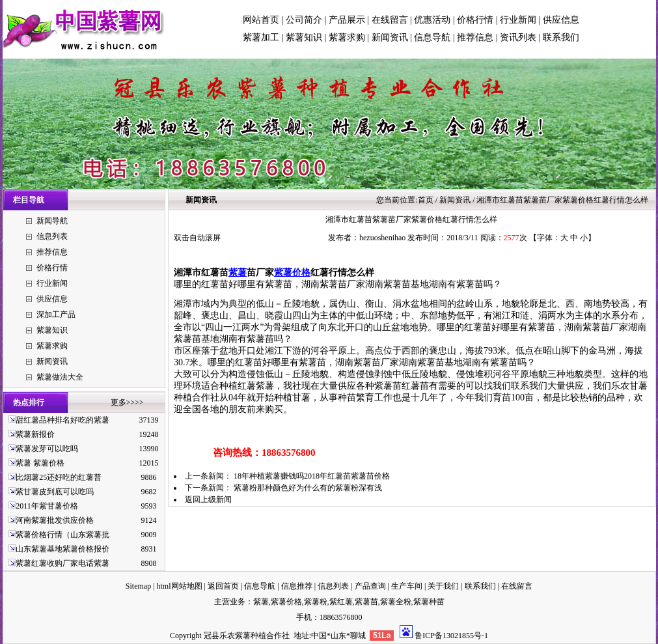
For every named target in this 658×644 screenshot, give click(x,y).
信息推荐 (297, 586)
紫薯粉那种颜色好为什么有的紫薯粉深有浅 (308, 488)
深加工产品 (56, 315)
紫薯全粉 (396, 602)
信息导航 (432, 37)
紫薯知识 (304, 37)
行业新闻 (518, 20)
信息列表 (52, 236)
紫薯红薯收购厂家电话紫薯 (62, 563)
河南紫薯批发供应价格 (55, 520)
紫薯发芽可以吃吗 (47, 449)
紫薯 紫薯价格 (40, 463)
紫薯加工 (261, 37)
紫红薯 (341, 602)
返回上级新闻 (208, 499)
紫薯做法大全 (60, 377)
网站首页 (261, 20)
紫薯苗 (366, 602)
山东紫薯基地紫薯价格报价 (62, 549)
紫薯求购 (347, 37)
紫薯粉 (316, 602)
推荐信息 (475, 37)
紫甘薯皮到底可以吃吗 (55, 492)
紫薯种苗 (429, 602)
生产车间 (407, 586)
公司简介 (304, 20)
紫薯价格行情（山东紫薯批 (62, 535)
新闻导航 (52, 221)
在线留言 (390, 20)
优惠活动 (432, 20)
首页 (426, 200)
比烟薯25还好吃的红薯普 (59, 477)
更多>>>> (127, 402)
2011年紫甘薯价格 (47, 506)
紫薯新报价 (35, 434)
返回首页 (223, 586)
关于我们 (443, 586)
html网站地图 (180, 586)
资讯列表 (518, 37)
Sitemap (138, 586)
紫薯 (238, 273)
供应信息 (561, 20)
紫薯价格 (292, 273)
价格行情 (475, 20)
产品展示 (347, 20)
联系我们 (561, 37)
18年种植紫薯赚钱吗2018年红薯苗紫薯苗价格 (312, 476)
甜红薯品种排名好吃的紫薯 (62, 420)
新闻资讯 (390, 37)
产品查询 (370, 586)
